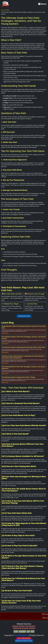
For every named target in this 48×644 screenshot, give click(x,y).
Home (3, 10)
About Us (22, 632)
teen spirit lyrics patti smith (31, 626)
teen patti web (25, 628)
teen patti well (32, 628)
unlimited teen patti (17, 628)
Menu (42, 4)
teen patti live (22, 626)
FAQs (32, 632)
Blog (7, 10)
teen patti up (15, 626)
